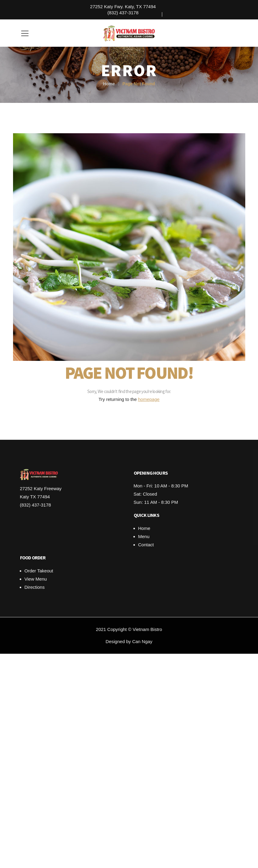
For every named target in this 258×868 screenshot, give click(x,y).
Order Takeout (39, 571)
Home (109, 84)
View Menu (36, 579)
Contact (146, 545)
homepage (149, 399)
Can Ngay (142, 641)
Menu (144, 536)
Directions (35, 587)
